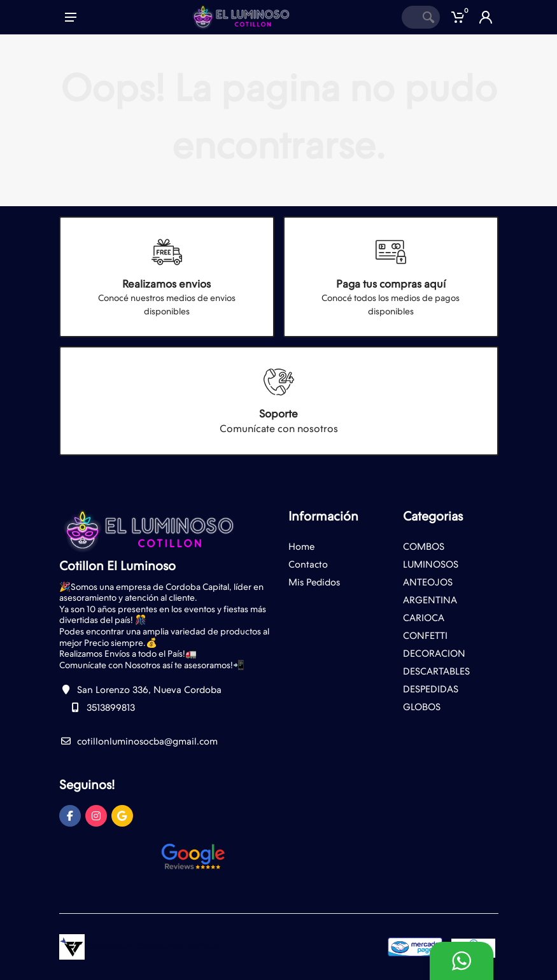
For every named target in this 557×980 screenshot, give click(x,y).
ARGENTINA (430, 600)
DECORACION (434, 654)
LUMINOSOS (431, 564)
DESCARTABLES (436, 671)
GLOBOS (422, 707)
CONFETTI (425, 636)
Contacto (308, 564)
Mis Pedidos (314, 582)
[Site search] (409, 17)
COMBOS (424, 547)
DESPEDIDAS (431, 689)
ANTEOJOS (428, 582)
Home (301, 547)
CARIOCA (424, 618)
